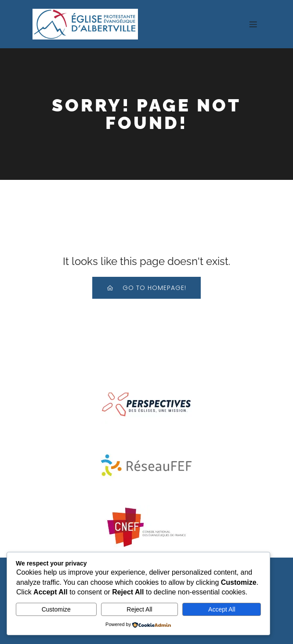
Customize (56, 609)
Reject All (139, 609)
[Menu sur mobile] (253, 24)
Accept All (222, 609)
